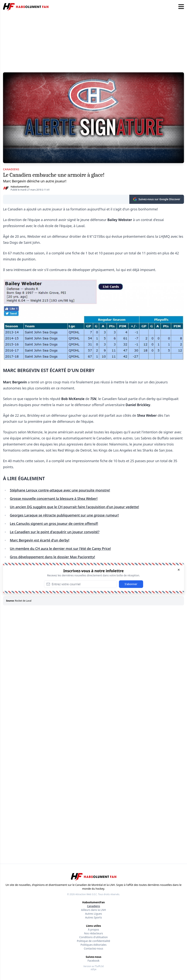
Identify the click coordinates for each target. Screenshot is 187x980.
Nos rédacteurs (93, 933)
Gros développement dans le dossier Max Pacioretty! (52, 557)
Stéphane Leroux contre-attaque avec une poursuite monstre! (60, 490)
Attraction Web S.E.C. (86, 894)
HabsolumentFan (20, 187)
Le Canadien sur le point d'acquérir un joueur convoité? (55, 532)
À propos (93, 930)
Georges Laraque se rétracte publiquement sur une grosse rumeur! (64, 515)
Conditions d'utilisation (93, 937)
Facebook (93, 961)
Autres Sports (93, 917)
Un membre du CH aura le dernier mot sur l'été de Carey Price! (60, 549)
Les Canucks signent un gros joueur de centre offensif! (54, 524)
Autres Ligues (93, 914)
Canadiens (93, 906)
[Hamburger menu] (181, 7)
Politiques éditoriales (93, 945)
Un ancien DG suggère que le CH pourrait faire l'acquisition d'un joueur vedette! (74, 507)
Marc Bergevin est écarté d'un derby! (40, 540)
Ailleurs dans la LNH (93, 910)
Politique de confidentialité (94, 941)
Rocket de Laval (23, 601)
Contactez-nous (94, 948)
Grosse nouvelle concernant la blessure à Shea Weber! (54, 499)
